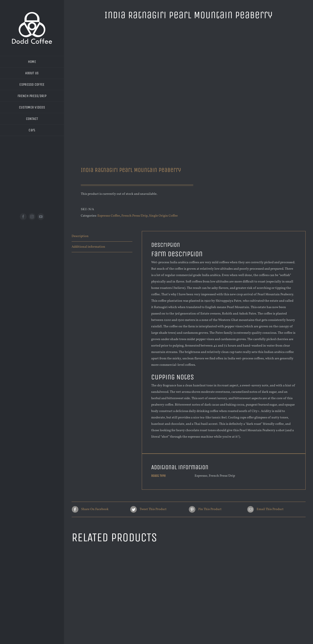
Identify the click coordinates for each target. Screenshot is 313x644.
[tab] (102, 236)
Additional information (88, 247)
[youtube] (41, 217)
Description (80, 236)
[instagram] (32, 217)
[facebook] (23, 217)
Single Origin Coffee (163, 216)
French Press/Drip (134, 216)
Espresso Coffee (109, 216)
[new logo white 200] (32, 14)
